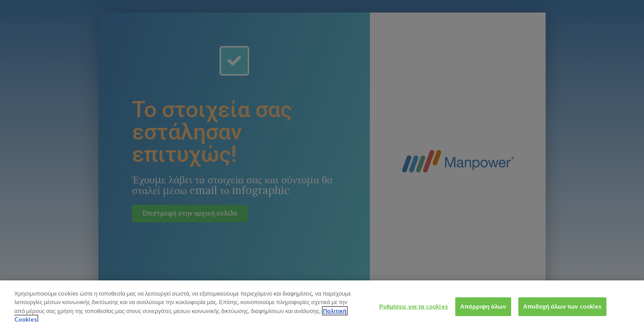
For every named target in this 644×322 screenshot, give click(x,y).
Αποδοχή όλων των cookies (563, 309)
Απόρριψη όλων (483, 309)
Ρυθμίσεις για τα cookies (414, 309)
